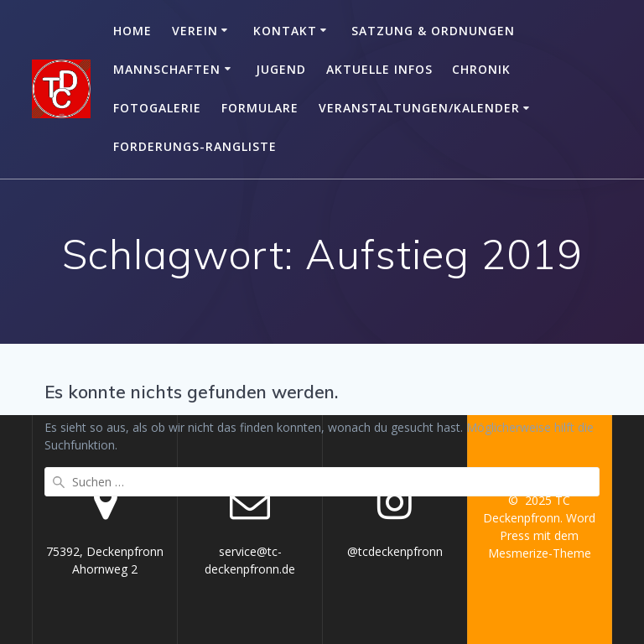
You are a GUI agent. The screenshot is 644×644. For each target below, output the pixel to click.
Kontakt (285, 31)
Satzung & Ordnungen (433, 31)
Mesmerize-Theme (540, 553)
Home (132, 31)
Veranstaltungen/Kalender (419, 108)
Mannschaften (167, 69)
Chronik (481, 69)
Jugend (281, 69)
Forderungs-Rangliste (195, 146)
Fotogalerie (157, 108)
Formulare (260, 108)
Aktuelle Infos (379, 69)
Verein (195, 31)
